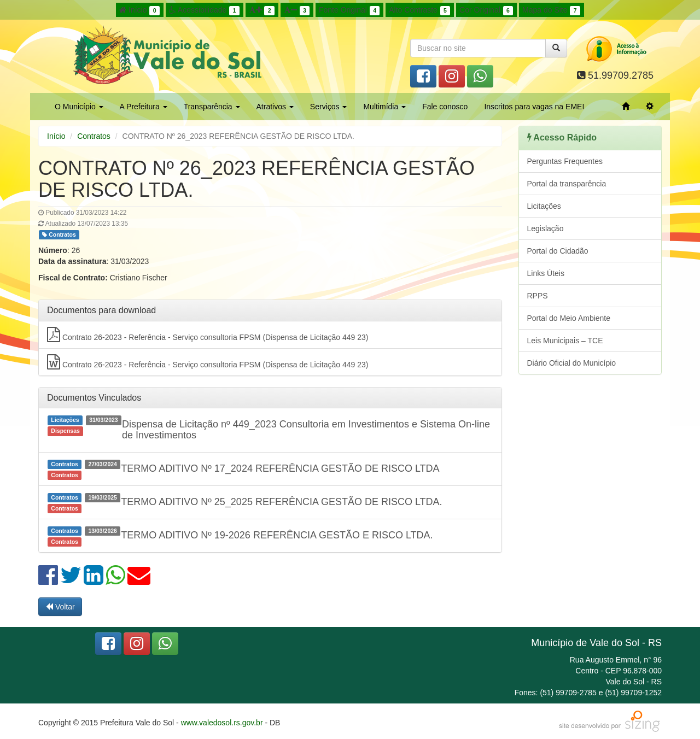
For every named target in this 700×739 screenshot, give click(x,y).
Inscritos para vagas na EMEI (534, 107)
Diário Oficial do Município (572, 363)
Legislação (546, 228)
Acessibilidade (204, 10)
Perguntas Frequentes (565, 161)
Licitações (544, 206)
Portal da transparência (567, 184)
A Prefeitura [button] (144, 107)
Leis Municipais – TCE (565, 341)
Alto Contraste (419, 10)
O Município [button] (79, 107)
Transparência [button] (212, 107)
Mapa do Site (551, 10)
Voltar (60, 607)
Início (139, 10)
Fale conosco (445, 107)
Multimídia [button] (384, 107)
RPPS (538, 296)
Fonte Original (349, 10)
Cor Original (486, 10)
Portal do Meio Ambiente (569, 318)
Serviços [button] (329, 107)
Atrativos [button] (275, 107)
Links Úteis (546, 273)
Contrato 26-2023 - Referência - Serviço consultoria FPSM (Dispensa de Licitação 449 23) (208, 335)
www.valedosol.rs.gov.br (222, 723)
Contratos (94, 136)
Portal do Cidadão (558, 251)
